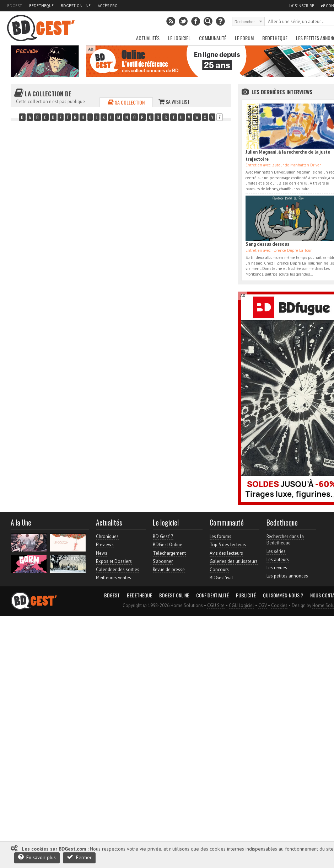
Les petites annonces (287, 576)
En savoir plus (37, 857)
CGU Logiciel (241, 605)
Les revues (277, 568)
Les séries (276, 551)
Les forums (220, 536)
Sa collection (126, 102)
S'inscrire (302, 6)
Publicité (246, 595)
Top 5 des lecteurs (228, 545)
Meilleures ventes (114, 578)
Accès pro (108, 6)
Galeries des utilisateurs (234, 561)
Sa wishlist (174, 102)
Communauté (213, 38)
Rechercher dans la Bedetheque (285, 540)
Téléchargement (169, 553)
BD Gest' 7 (163, 536)
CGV (263, 605)
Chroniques (107, 536)
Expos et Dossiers (114, 561)
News (102, 553)
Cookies (279, 605)
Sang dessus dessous (267, 244)
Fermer (79, 857)
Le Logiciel (179, 38)
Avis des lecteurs (226, 553)
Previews (105, 545)
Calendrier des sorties (118, 569)
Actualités (148, 38)
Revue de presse (169, 569)
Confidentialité (212, 595)
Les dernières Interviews (282, 92)
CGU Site (216, 605)
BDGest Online (76, 6)
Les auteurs (278, 560)
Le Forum (244, 38)
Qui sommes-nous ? (283, 595)
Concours (219, 569)
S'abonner (163, 561)
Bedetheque (41, 6)
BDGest (15, 6)
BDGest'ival (221, 578)
